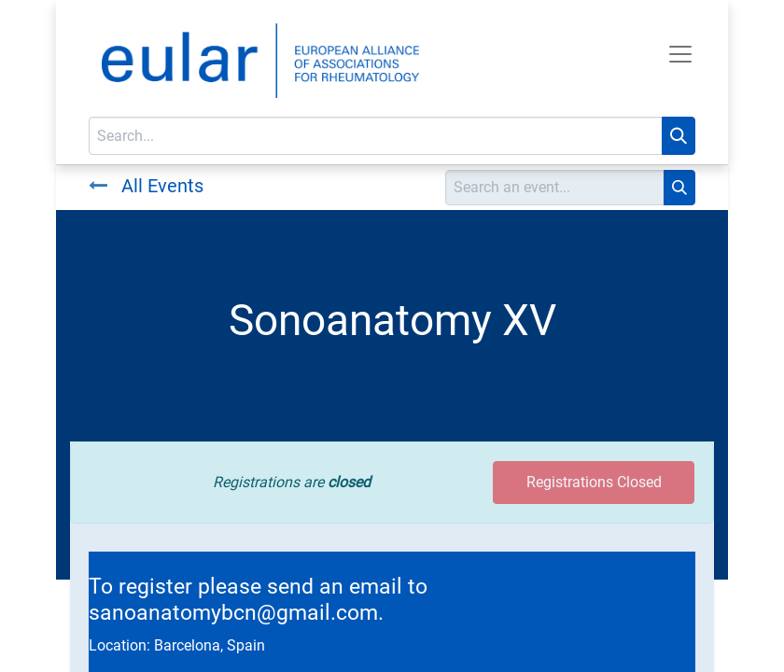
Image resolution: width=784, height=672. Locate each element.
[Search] (679, 136)
